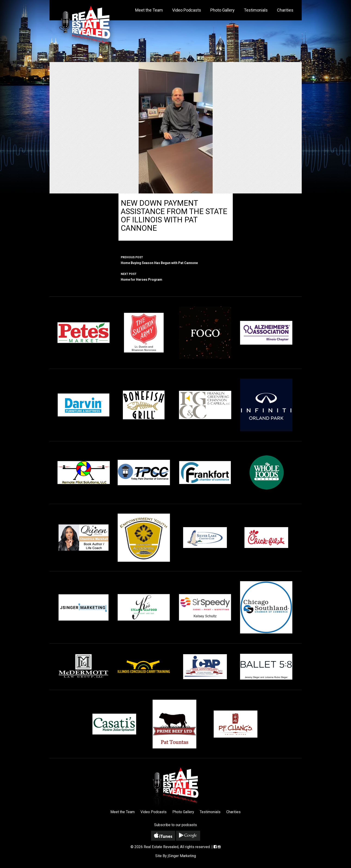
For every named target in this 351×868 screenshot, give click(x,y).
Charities (285, 10)
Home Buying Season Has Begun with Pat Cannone (176, 260)
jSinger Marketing (182, 856)
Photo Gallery (222, 10)
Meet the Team (149, 10)
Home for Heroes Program (176, 276)
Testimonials (256, 10)
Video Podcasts (187, 10)
